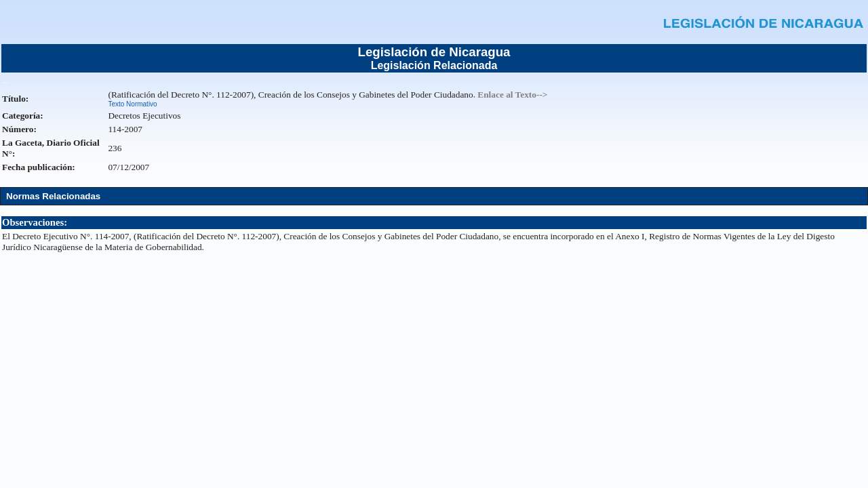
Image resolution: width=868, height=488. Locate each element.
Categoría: (23, 116)
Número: (19, 129)
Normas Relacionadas (53, 196)
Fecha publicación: (39, 167)
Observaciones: (35, 222)
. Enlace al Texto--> (511, 95)
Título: (15, 99)
